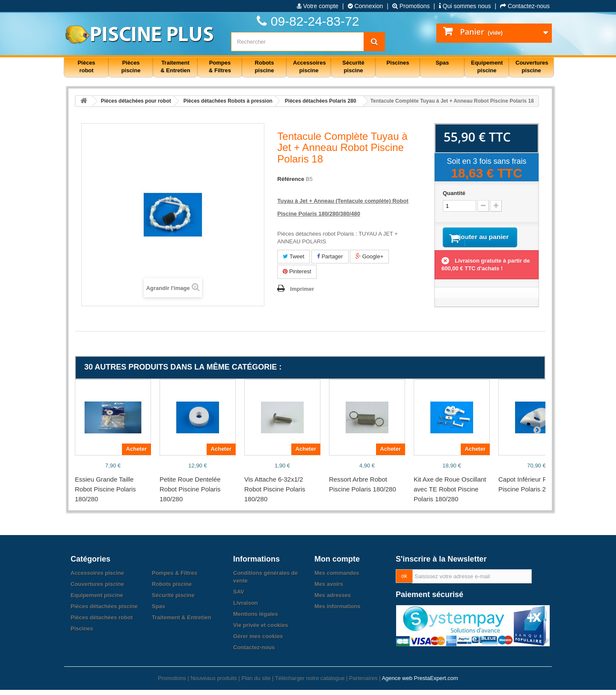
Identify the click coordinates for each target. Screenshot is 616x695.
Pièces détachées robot (102, 623)
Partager (330, 256)
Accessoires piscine (97, 578)
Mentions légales (256, 619)
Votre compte (318, 6)
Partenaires (363, 683)
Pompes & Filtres (175, 578)
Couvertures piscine (97, 589)
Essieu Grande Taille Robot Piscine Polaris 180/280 (105, 494)
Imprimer (302, 289)
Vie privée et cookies (261, 630)
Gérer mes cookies (258, 641)
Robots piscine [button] (265, 67)
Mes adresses (333, 600)
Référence (291, 179)
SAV (239, 597)
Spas (158, 611)
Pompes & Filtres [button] (220, 67)
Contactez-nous (525, 6)
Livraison (246, 608)
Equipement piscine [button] (487, 67)
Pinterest (297, 271)
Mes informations (338, 611)
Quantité (454, 193)
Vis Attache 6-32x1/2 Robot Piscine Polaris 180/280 (275, 494)
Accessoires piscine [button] (309, 67)
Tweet (293, 256)
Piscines (82, 634)
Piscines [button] (398, 63)
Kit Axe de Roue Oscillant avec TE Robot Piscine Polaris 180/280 (450, 494)
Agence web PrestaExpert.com (420, 683)
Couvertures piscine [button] (532, 67)
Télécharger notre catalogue (310, 683)
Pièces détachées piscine (104, 611)
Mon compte (337, 564)
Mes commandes (337, 578)
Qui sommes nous (465, 6)
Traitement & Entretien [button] (175, 67)
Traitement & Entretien (182, 623)
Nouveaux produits (213, 683)
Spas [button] (442, 63)
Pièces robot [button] (86, 67)
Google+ (369, 256)
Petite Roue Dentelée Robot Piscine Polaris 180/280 (190, 494)
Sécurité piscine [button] (353, 67)
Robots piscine (172, 589)
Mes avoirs (329, 589)
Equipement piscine (97, 600)
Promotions (411, 6)
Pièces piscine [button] (131, 67)
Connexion (366, 6)
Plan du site (256, 683)
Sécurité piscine (173, 600)
